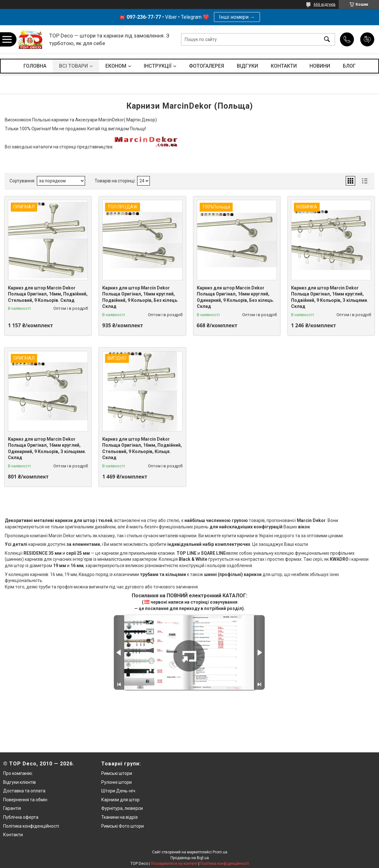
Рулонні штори (116, 782)
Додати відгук (367, 39)
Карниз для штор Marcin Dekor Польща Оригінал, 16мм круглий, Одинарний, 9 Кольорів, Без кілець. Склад (235, 297)
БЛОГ (349, 66)
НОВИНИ (320, 66)
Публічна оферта (21, 817)
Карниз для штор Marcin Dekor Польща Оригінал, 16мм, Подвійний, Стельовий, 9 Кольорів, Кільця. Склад (142, 448)
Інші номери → (237, 17)
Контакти (13, 835)
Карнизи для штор (120, 800)
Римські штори (117, 773)
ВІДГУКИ (247, 66)
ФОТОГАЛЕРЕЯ (206, 66)
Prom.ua (220, 852)
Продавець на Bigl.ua (190, 858)
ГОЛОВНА (35, 66)
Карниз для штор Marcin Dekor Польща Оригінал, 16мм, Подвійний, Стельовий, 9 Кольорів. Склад (48, 294)
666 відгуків (325, 4)
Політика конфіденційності (31, 826)
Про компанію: (18, 773)
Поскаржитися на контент (174, 864)
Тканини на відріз (120, 817)
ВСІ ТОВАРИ (73, 66)
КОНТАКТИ (284, 66)
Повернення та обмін (25, 800)
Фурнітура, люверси (122, 808)
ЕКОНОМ (116, 66)
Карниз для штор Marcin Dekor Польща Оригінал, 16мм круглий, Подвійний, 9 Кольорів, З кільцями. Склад (330, 297)
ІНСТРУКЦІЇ (158, 66)
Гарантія (12, 808)
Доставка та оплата (24, 791)
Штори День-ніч (118, 791)
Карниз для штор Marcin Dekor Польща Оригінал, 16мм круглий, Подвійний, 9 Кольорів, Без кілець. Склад (140, 297)
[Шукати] (327, 40)
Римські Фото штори (123, 826)
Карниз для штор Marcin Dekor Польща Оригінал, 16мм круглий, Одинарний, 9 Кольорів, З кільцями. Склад (47, 448)
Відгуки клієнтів (20, 782)
